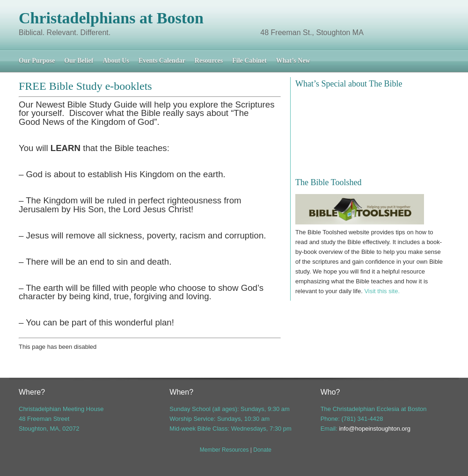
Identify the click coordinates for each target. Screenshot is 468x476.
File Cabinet (249, 61)
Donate (262, 450)
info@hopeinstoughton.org (375, 429)
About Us (116, 61)
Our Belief (79, 61)
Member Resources (224, 450)
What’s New (293, 61)
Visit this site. (382, 291)
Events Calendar (162, 61)
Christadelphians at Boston (111, 18)
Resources (209, 61)
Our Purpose (37, 61)
